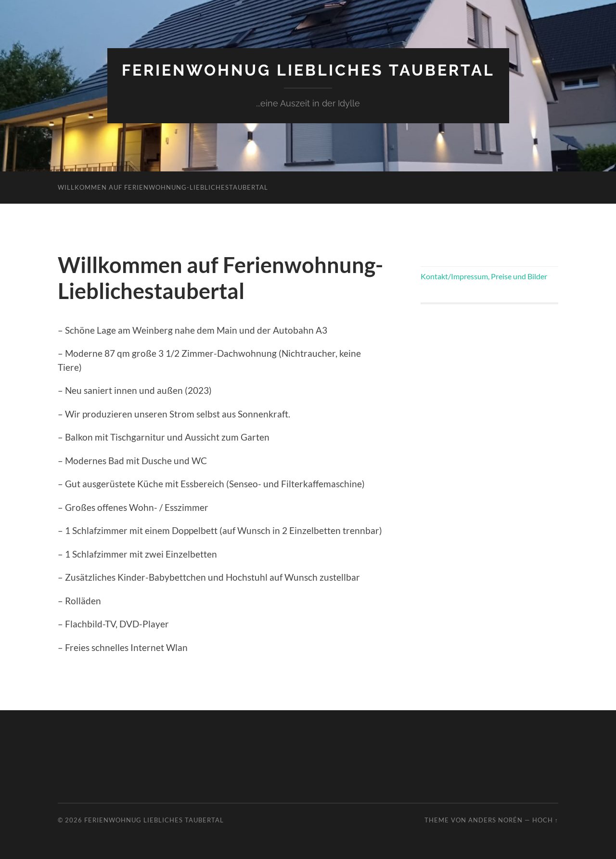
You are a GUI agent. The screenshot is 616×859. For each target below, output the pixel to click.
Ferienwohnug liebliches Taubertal (308, 70)
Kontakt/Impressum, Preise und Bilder (484, 276)
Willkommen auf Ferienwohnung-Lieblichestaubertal (163, 187)
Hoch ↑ (545, 820)
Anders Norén (495, 820)
